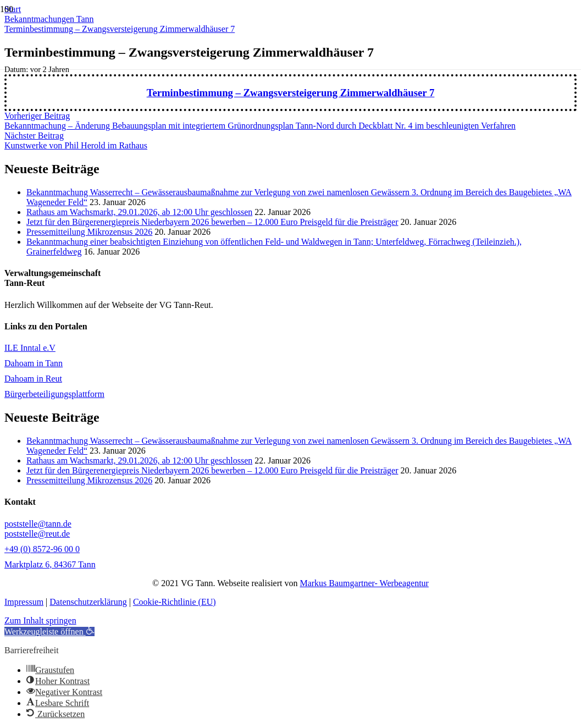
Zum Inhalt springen (40, 621)
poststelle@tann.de (38, 524)
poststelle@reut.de (37, 534)
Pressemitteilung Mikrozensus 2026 (89, 232)
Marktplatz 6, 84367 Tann (50, 564)
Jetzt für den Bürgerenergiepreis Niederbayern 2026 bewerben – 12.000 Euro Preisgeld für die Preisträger (212, 222)
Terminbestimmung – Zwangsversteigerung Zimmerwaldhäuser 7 (291, 93)
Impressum (24, 602)
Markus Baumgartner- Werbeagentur (364, 583)
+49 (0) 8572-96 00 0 (42, 549)
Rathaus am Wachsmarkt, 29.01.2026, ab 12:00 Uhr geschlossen (139, 212)
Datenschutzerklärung (88, 602)
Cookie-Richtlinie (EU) (175, 602)
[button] (49, 632)
